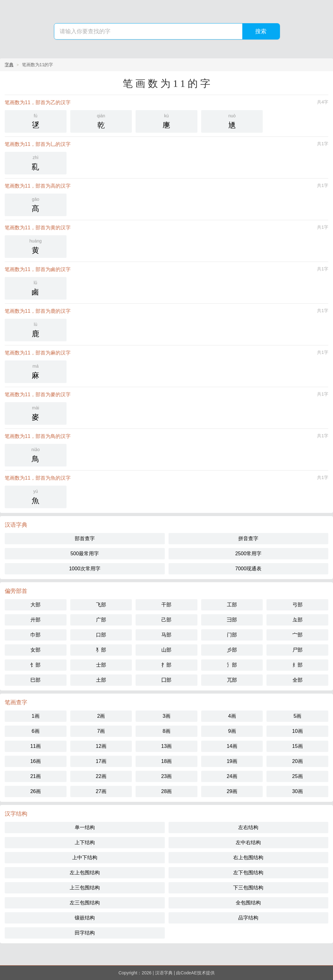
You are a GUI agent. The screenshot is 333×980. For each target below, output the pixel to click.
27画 (101, 791)
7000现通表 (248, 569)
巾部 (35, 635)
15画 (298, 746)
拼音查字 (248, 538)
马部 (166, 635)
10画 (298, 731)
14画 (232, 746)
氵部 (232, 665)
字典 (9, 65)
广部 (101, 620)
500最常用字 (85, 554)
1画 (36, 716)
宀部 (298, 635)
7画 (101, 731)
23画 (167, 776)
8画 (166, 731)
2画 (101, 716)
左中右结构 (248, 842)
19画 (232, 761)
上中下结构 (85, 857)
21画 (35, 776)
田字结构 (85, 933)
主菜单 (324, 23)
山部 (166, 650)
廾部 (35, 620)
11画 (35, 746)
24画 (232, 776)
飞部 (101, 605)
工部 (232, 605)
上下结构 (85, 842)
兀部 (232, 680)
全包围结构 (248, 903)
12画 (101, 746)
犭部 (101, 650)
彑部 (298, 620)
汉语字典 (164, 973)
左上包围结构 (85, 873)
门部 (232, 635)
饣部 (35, 665)
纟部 (298, 665)
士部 (101, 665)
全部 (298, 680)
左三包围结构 (85, 903)
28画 (167, 791)
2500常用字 (248, 554)
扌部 (166, 665)
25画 (298, 776)
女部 (35, 650)
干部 (166, 605)
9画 (232, 731)
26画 (35, 791)
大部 (35, 605)
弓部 (298, 605)
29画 (232, 791)
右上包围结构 (248, 857)
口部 (101, 635)
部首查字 (85, 538)
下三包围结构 (248, 888)
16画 (35, 761)
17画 (101, 761)
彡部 (232, 650)
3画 (166, 716)
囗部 (166, 680)
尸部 (298, 650)
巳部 (35, 680)
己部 (166, 620)
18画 (167, 761)
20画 (298, 761)
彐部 (232, 620)
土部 (101, 680)
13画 (167, 746)
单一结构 (85, 827)
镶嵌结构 (85, 918)
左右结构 (248, 827)
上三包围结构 (85, 888)
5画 (297, 716)
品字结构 (248, 918)
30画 (298, 791)
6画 (36, 731)
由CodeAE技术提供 (195, 973)
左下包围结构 (248, 873)
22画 (101, 776)
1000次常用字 (85, 569)
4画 (232, 716)
